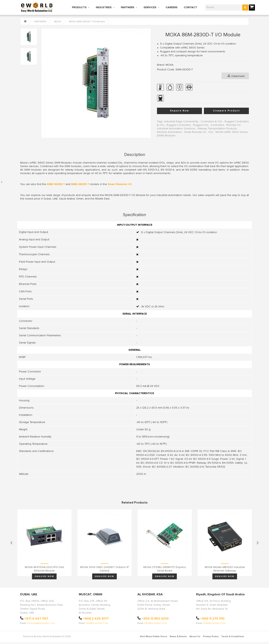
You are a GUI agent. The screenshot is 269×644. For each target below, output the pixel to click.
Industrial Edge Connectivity (181, 122)
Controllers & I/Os (212, 122)
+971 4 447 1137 (36, 619)
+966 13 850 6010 (155, 619)
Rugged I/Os (201, 125)
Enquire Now (179, 111)
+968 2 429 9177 (96, 619)
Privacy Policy (211, 637)
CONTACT (190, 7)
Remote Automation (169, 132)
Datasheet (236, 76)
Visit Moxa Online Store (153, 637)
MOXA (58, 22)
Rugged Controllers (179, 125)
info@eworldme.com (97, 623)
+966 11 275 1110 (212, 619)
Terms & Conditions (233, 637)
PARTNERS (128, 7)
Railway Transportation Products (217, 129)
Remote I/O (234, 125)
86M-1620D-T (56, 184)
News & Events (178, 637)
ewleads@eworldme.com (41, 623)
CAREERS (172, 7)
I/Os (211, 132)
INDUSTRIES (104, 7)
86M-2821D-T (80, 184)
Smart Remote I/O (195, 132)
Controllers (217, 125)
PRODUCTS (79, 7)
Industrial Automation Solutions (176, 129)
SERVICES (150, 7)
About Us (195, 637)
